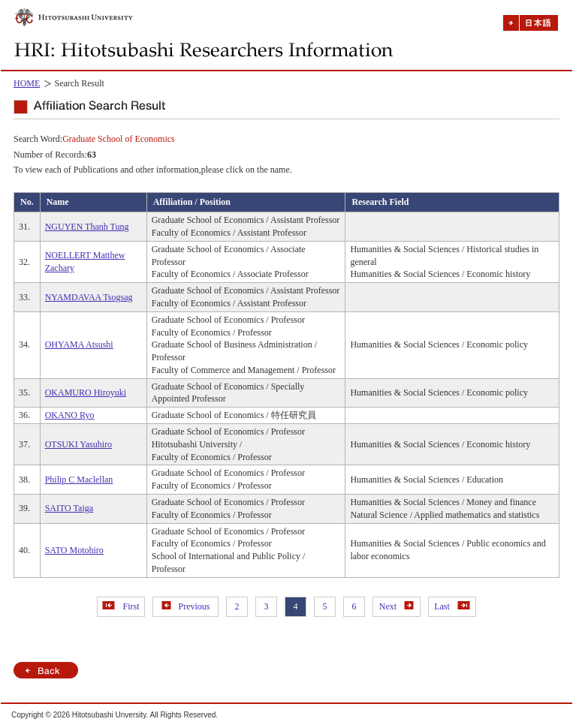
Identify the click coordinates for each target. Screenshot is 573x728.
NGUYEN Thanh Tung (87, 227)
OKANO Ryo (70, 415)
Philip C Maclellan (79, 480)
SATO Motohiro (74, 550)
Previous (186, 606)
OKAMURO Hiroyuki (86, 393)
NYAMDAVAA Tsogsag (89, 297)
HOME (27, 83)
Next (397, 606)
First (121, 606)
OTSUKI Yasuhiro (78, 444)
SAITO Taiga (69, 508)
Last (452, 606)
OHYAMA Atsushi (79, 344)
